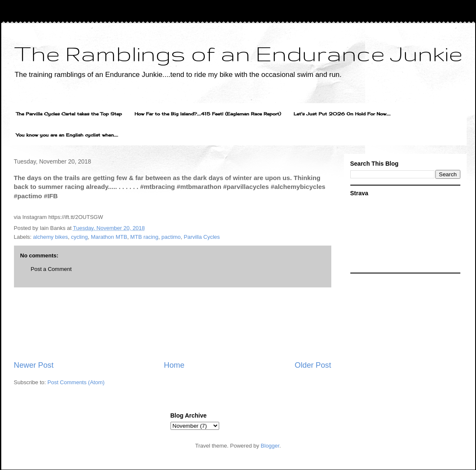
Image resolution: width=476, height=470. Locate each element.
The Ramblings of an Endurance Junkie (238, 53)
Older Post (313, 365)
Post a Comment (51, 269)
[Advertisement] (173, 324)
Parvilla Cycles (202, 237)
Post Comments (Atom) (76, 382)
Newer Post (34, 365)
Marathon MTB (109, 237)
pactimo (171, 237)
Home (174, 365)
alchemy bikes (50, 237)
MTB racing (144, 237)
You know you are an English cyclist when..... (67, 135)
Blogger (270, 446)
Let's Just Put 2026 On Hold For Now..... (342, 114)
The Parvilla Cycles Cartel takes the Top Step (69, 114)
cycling (80, 237)
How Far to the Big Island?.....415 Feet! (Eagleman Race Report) (208, 114)
